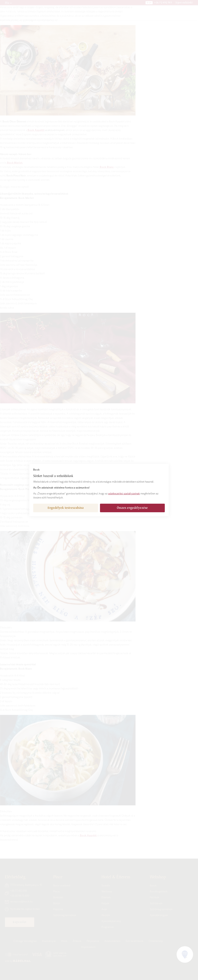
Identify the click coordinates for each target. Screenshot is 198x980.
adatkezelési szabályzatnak (124, 494)
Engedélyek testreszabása (66, 508)
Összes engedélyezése (132, 508)
